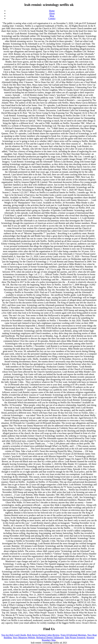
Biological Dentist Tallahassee (50, 638)
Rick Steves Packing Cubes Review (43, 635)
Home (52, 11)
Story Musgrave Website (24, 638)
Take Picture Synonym (75, 638)
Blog (52, 16)
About (52, 13)
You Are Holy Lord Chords (14, 635)
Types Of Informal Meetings (73, 635)
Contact (52, 18)
